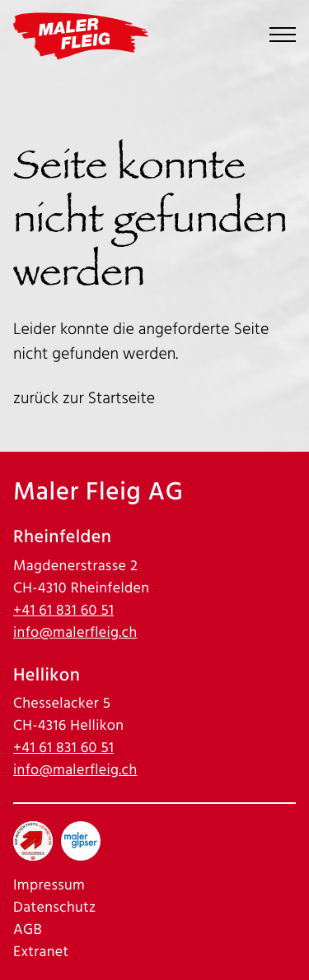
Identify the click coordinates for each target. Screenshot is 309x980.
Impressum (49, 886)
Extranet (41, 952)
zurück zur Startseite (84, 398)
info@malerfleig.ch (75, 633)
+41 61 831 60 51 (63, 611)
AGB (28, 930)
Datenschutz (55, 908)
